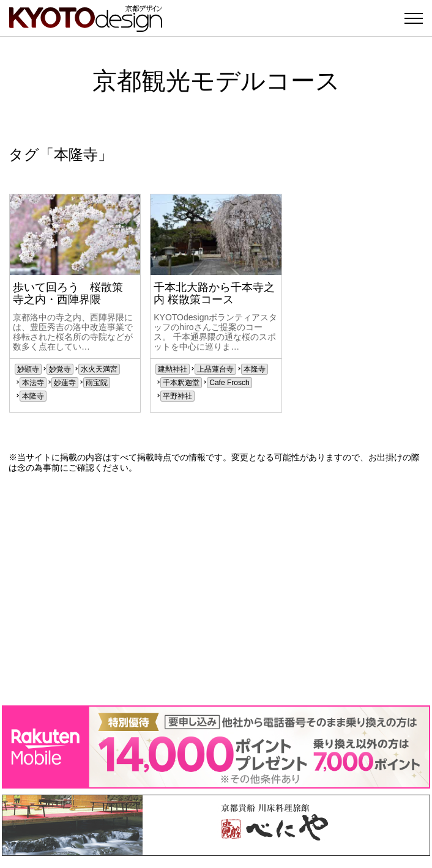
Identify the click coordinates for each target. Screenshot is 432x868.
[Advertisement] (216, 589)
